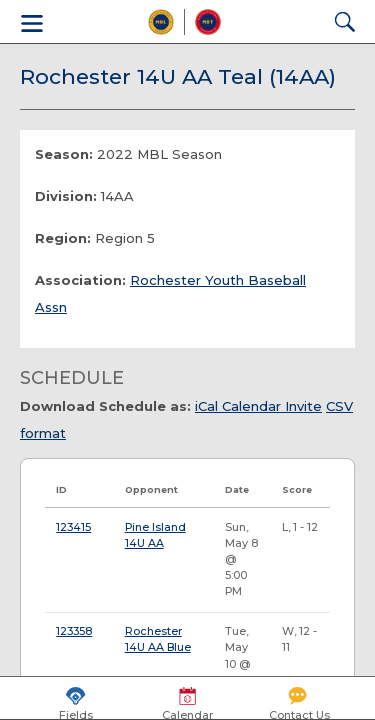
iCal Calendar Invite (258, 406)
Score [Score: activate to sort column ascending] (297, 489)
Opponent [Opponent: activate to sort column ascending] (151, 489)
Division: (66, 196)
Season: (64, 154)
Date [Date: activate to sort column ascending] (237, 489)
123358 (74, 631)
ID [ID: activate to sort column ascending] (61, 489)
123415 (73, 527)
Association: (80, 280)
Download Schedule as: (105, 406)
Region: (63, 238)
